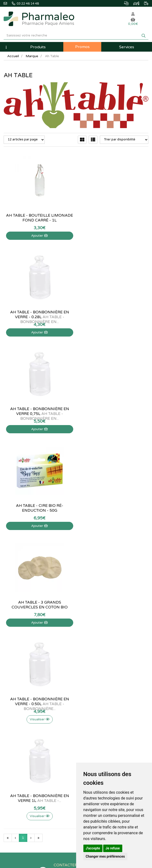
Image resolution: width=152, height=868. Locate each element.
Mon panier (88, 685)
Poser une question (17, 695)
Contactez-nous (15, 685)
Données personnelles (19, 727)
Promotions (88, 647)
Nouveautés (88, 642)
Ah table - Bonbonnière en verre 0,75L (38, 315)
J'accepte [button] (93, 848)
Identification (89, 690)
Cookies (9, 732)
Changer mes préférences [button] (105, 856)
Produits (38, 47)
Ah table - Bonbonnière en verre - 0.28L (114, 218)
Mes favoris (88, 711)
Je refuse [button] (113, 848)
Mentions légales (15, 716)
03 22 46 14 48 (76, 582)
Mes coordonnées (92, 701)
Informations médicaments (22, 701)
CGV (7, 722)
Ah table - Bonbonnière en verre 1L (38, 508)
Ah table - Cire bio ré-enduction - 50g (114, 315)
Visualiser (114, 429)
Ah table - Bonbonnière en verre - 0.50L (114, 411)
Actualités (87, 626)
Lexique (85, 632)
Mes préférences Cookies (98, 716)
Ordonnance (89, 658)
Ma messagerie (90, 706)
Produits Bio (88, 653)
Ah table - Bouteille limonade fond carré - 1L (38, 218)
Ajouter (38, 236)
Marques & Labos (92, 637)
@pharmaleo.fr (17, 633)
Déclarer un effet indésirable (23, 706)
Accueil (13, 56)
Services (127, 47)
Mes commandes (92, 695)
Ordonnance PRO (92, 663)
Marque (32, 56)
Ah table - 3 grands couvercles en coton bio (38, 411)
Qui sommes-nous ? (17, 690)
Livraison (10, 711)
